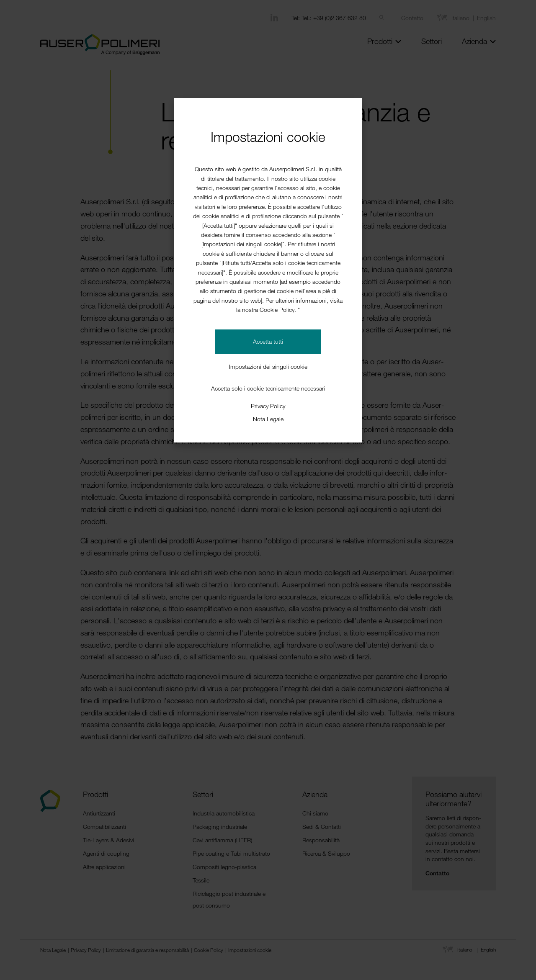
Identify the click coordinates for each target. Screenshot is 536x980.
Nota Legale (268, 419)
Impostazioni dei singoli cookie (268, 367)
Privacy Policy (268, 406)
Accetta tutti (268, 341)
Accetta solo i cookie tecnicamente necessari (268, 388)
